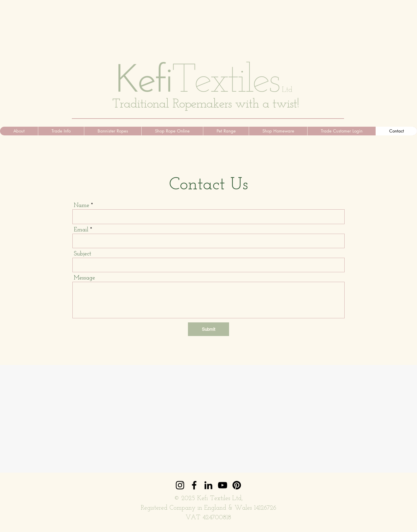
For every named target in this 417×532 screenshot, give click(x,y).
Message (84, 278)
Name (82, 206)
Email (81, 230)
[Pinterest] (237, 485)
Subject (83, 254)
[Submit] (209, 329)
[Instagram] (180, 485)
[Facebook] (194, 485)
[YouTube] (223, 485)
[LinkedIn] (208, 485)
